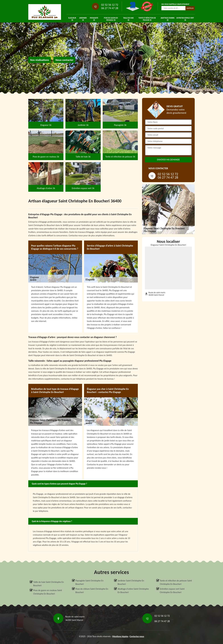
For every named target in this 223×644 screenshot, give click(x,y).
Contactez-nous (137, 636)
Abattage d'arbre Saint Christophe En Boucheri (133, 591)
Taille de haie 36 (128, 19)
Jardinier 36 (83, 19)
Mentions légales (120, 636)
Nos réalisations (40, 60)
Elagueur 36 (72, 19)
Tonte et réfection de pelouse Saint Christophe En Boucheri (176, 582)
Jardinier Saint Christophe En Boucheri (131, 582)
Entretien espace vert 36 (185, 19)
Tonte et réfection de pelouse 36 (147, 19)
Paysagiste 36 (94, 19)
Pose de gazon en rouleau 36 (111, 19)
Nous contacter (64, 60)
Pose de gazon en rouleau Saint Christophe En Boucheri (48, 592)
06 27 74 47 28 (110, 8)
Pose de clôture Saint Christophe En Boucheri (92, 591)
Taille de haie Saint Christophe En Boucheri (49, 584)
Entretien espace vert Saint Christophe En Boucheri (172, 591)
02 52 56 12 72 (110, 5)
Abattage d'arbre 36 (168, 19)
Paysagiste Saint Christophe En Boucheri (90, 582)
